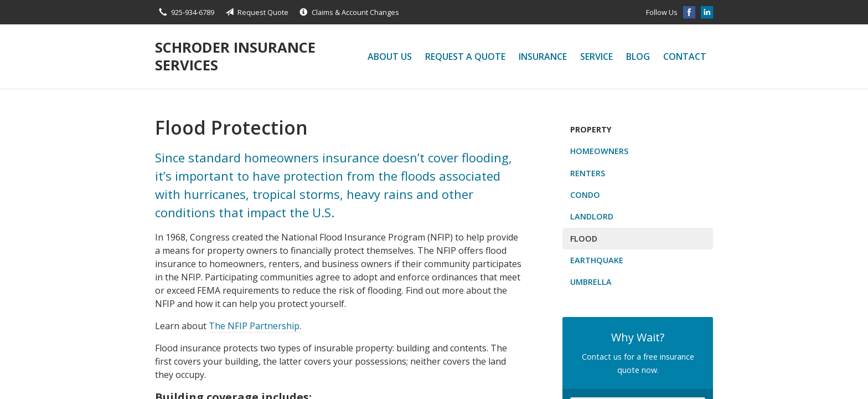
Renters (588, 173)
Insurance (543, 57)
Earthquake (597, 260)
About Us (390, 57)
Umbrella (591, 282)
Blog (638, 57)
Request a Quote (465, 57)
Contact (685, 57)
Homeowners (599, 151)
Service (596, 57)
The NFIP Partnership (254, 326)
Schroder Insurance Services (235, 56)
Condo (585, 195)
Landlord (592, 216)
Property (591, 129)
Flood (584, 239)
